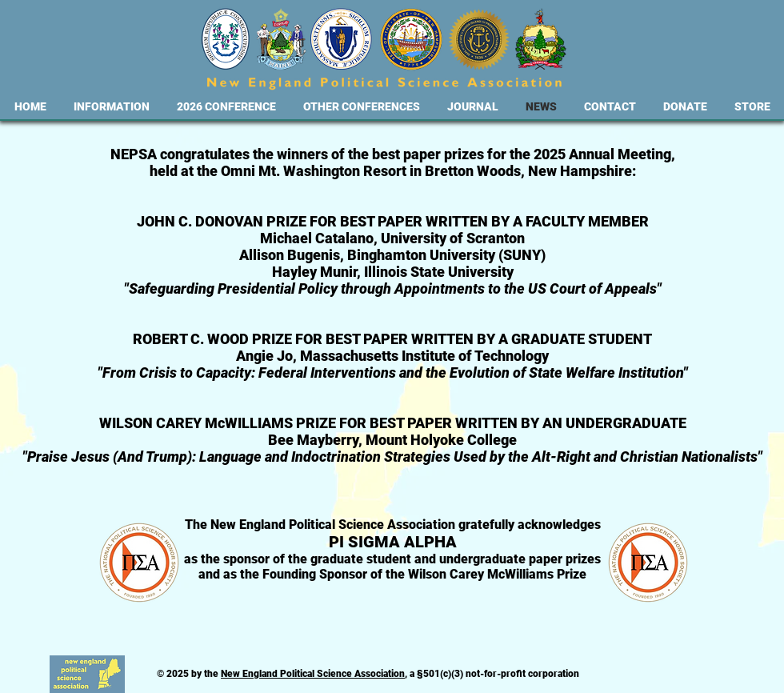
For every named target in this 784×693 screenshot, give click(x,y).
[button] (112, 107)
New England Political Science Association (313, 674)
